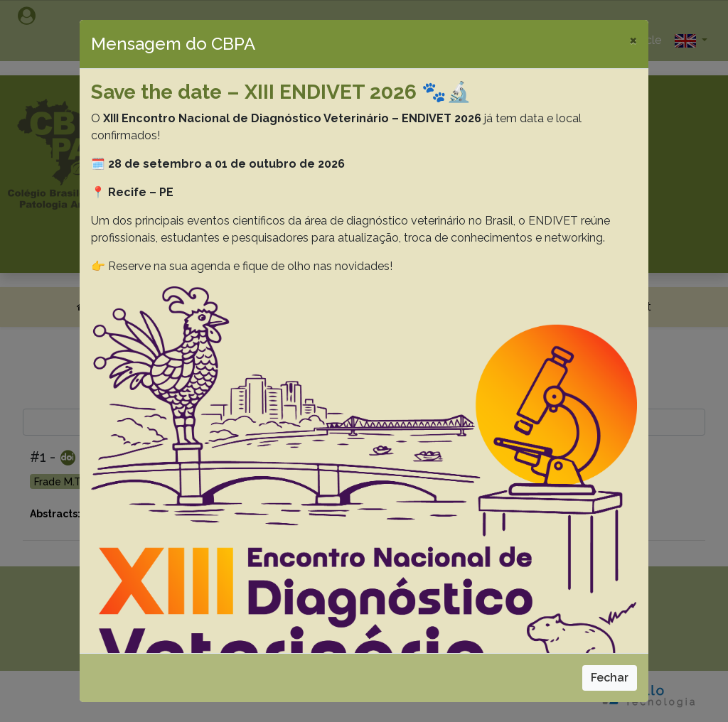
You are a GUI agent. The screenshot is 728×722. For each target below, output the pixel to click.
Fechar (610, 678)
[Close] (633, 40)
